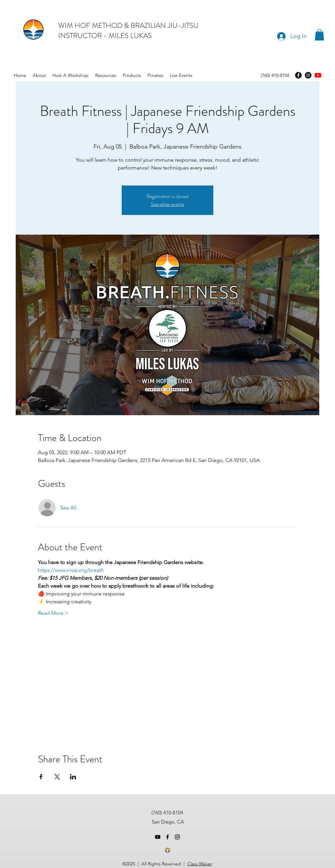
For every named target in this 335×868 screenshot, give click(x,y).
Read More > (53, 613)
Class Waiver (200, 864)
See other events (167, 204)
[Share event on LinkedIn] (73, 777)
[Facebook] (298, 75)
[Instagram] (308, 75)
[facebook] (167, 837)
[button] (319, 35)
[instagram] (177, 837)
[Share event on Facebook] (41, 777)
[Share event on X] (57, 777)
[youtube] (318, 75)
